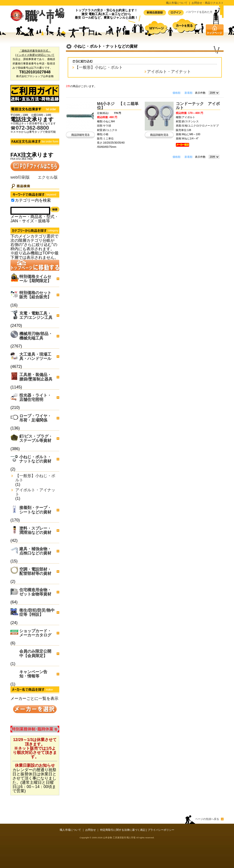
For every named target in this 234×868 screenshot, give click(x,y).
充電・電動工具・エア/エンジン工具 (36, 315)
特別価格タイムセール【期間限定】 (35, 279)
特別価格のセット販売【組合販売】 (35, 295)
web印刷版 (20, 177)
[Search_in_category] (13, 200)
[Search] (30, 211)
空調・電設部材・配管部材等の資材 (35, 571)
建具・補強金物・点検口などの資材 (35, 551)
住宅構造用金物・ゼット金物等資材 (35, 592)
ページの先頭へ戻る (207, 819)
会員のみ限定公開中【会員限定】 (35, 653)
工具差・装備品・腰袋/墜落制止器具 (36, 377)
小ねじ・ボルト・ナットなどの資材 (35, 459)
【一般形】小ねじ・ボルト (35, 478)
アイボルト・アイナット (35, 492)
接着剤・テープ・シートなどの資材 (35, 510)
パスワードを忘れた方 (199, 12)
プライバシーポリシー (161, 830)
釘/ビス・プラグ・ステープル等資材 (36, 438)
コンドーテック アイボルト (198, 106)
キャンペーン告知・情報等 (33, 674)
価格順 (176, 93)
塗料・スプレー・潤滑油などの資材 (35, 530)
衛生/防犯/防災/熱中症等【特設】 (37, 612)
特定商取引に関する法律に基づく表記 (123, 830)
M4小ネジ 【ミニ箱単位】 (118, 106)
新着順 (188, 93)
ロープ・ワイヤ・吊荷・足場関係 (35, 418)
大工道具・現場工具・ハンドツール (35, 356)
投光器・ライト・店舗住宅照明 (35, 397)
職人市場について (177, 3)
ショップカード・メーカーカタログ (35, 633)
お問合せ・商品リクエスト (208, 3)
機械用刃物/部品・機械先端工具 (36, 336)
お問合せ (91, 830)
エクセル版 (48, 177)
